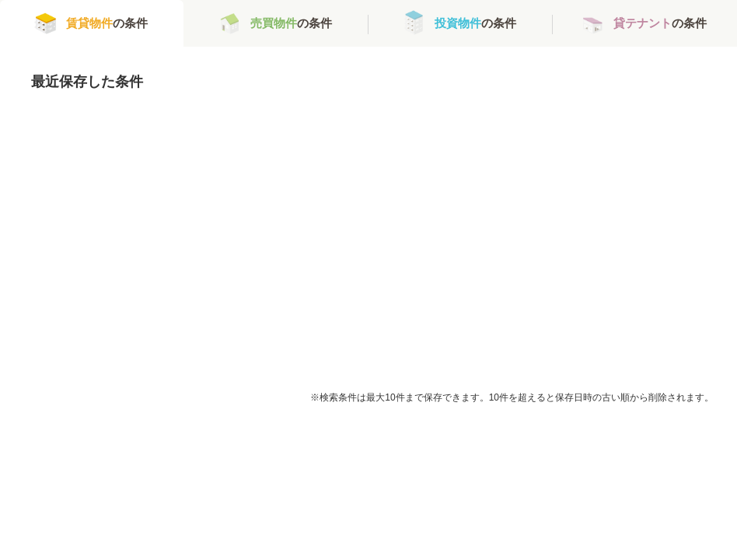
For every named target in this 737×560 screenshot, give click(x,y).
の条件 (107, 23)
